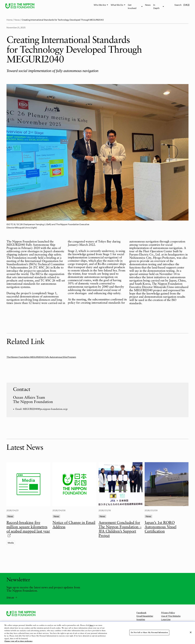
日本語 (186, 5)
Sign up (12, 597)
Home (9, 20)
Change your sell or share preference (18, 641)
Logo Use (166, 619)
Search (178, 5)
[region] (97, 633)
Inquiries (141, 619)
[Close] (191, 632)
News (148, 5)
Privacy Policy (168, 613)
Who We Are (100, 5)
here (91, 625)
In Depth (156, 6)
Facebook (141, 613)
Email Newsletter (145, 616)
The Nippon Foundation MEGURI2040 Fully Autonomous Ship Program (41, 357)
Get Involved (132, 6)
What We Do (117, 5)
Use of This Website (171, 616)
